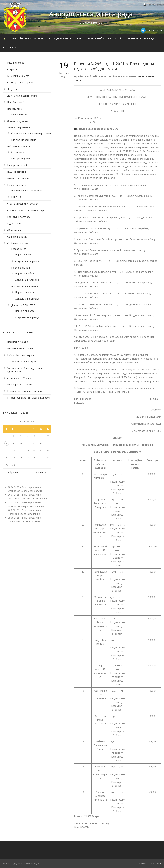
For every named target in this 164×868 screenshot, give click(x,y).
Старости (12, 69)
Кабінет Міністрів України (21, 355)
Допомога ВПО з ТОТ (23, 305)
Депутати (12, 89)
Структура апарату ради (20, 82)
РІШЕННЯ (16, 197)
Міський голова (16, 63)
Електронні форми (21, 159)
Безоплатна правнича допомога (25, 391)
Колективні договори (19, 217)
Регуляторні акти (17, 185)
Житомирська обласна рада (22, 362)
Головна (144, 864)
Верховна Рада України (20, 348)
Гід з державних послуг (65, 39)
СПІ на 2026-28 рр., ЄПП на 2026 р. (26, 210)
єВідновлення (15, 230)
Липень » (41, 472)
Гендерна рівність (21, 268)
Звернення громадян (18, 128)
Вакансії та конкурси (18, 178)
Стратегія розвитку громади (23, 204)
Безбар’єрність (19, 249)
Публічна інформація (18, 146)
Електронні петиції (17, 165)
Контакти (10, 47)
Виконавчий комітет (18, 76)
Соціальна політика (18, 243)
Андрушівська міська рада (91, 14)
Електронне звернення (24, 140)
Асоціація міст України (19, 378)
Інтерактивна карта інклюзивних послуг (29, 398)
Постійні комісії (15, 102)
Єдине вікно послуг (18, 237)
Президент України (18, 342)
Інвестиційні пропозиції (105, 39)
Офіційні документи (26, 39)
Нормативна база (25, 254)
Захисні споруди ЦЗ (141, 39)
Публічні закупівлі (17, 172)
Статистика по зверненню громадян (31, 133)
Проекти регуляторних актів (27, 191)
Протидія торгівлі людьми (25, 286)
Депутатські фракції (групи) (22, 96)
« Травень (14, 472)
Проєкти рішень (16, 109)
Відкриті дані (14, 223)
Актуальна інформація (27, 261)
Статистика (18, 152)
